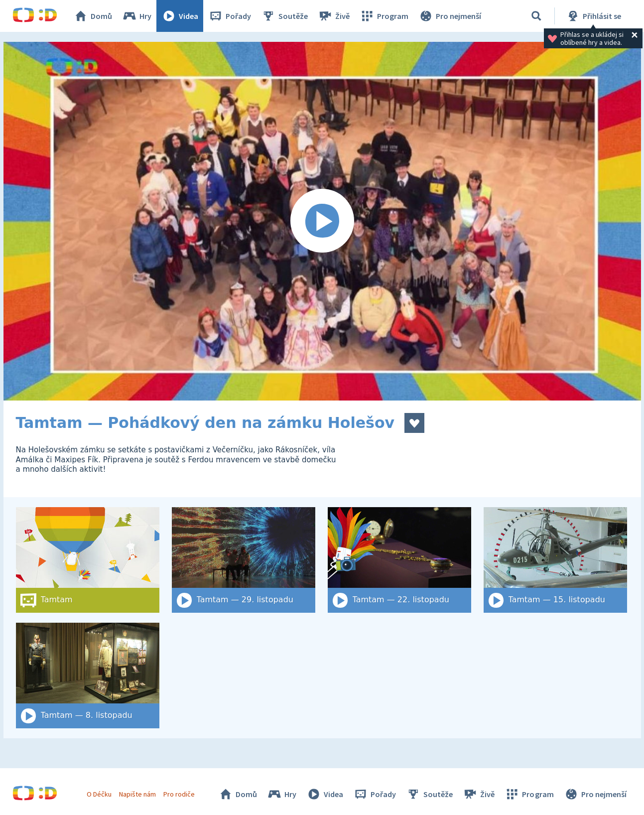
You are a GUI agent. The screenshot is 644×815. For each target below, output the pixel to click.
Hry (137, 16)
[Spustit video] (322, 221)
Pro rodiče (179, 794)
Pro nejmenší (450, 16)
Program (384, 16)
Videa (180, 16)
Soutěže (284, 16)
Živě (334, 16)
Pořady (230, 16)
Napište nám (137, 794)
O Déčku (99, 794)
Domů (93, 16)
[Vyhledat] (536, 16)
